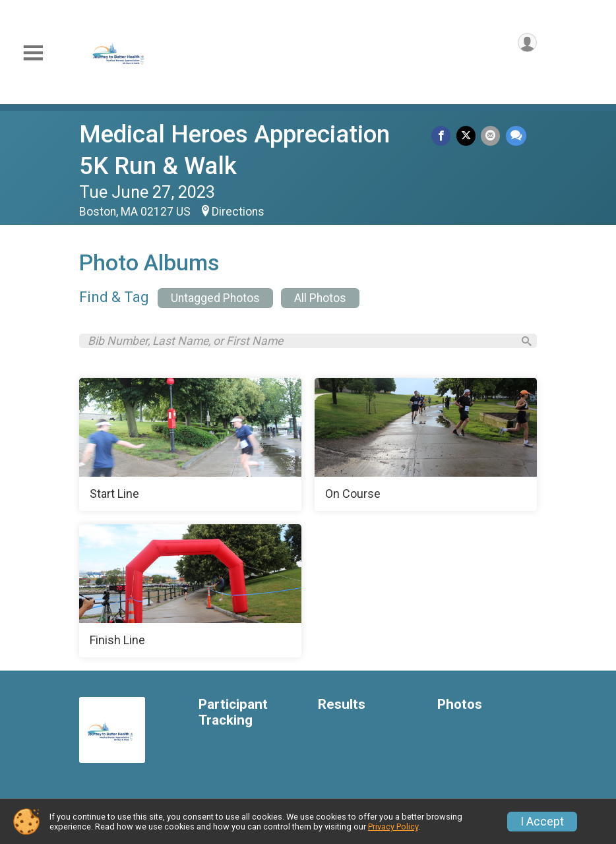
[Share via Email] (492, 137)
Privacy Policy (393, 827)
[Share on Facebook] (446, 137)
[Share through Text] (516, 137)
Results (342, 708)
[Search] (521, 343)
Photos (460, 708)
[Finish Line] (190, 595)
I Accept (542, 822)
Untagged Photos (215, 298)
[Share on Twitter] (469, 137)
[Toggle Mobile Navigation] (33, 53)
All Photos (320, 298)
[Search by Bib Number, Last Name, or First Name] (299, 343)
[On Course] (426, 448)
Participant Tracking (233, 716)
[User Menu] (525, 45)
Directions (238, 212)
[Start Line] (190, 448)
